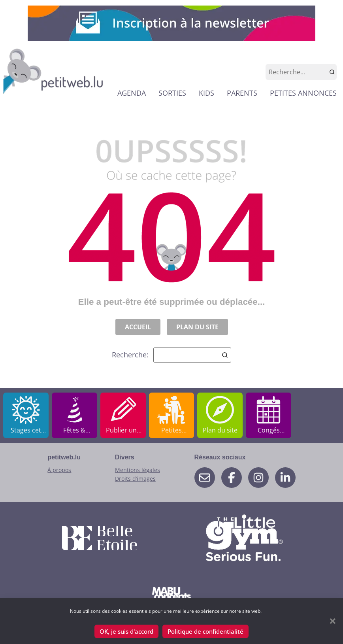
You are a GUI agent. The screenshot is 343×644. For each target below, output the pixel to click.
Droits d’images (135, 479)
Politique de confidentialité (205, 631)
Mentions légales (138, 470)
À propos (59, 470)
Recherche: (171, 355)
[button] (333, 621)
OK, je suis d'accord (126, 631)
